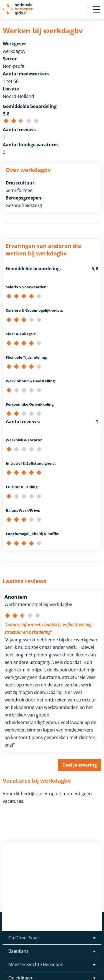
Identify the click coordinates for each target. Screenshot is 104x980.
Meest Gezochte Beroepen (36, 964)
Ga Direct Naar (24, 938)
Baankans (18, 951)
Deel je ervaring (80, 765)
